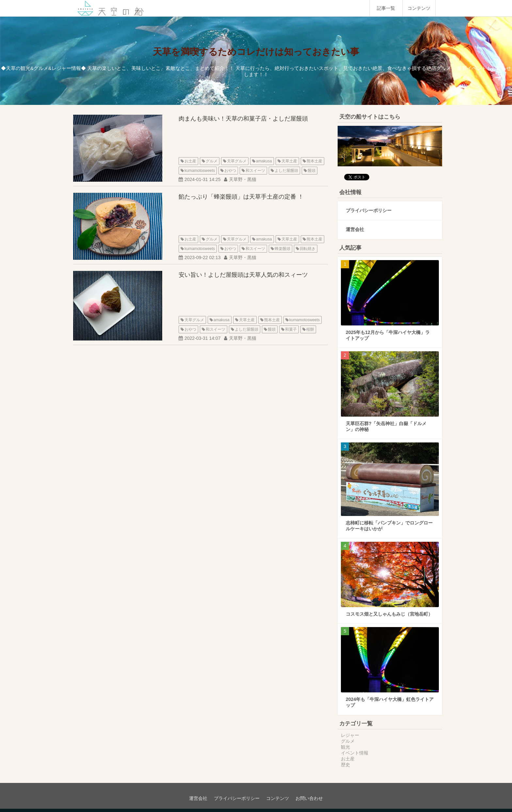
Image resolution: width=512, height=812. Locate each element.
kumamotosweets (200, 171)
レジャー (350, 735)
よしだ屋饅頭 (286, 171)
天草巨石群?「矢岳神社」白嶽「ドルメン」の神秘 (386, 426)
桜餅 (310, 329)
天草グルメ (237, 161)
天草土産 (289, 161)
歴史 (345, 765)
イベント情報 (355, 753)
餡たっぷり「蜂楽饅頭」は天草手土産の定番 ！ (241, 197)
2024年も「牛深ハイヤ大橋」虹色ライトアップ (390, 702)
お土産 (190, 161)
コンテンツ (419, 8)
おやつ (230, 171)
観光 (345, 747)
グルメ (212, 161)
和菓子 (291, 329)
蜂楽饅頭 (282, 249)
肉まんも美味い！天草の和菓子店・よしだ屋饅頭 (243, 119)
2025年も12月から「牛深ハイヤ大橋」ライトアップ (388, 335)
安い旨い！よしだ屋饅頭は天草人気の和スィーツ (243, 275)
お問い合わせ (309, 798)
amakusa (264, 161)
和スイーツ (255, 171)
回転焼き (308, 249)
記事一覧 (386, 8)
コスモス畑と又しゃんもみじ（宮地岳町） (389, 614)
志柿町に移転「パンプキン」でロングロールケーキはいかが (389, 526)
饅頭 (312, 171)
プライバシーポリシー (369, 210)
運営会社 (355, 229)
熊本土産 (314, 161)
